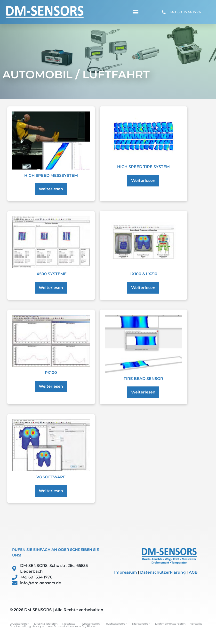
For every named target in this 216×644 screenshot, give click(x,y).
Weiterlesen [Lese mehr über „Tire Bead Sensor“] (143, 392)
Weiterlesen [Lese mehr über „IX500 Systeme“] (51, 288)
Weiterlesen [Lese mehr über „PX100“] (51, 386)
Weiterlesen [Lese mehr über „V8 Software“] (51, 491)
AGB (193, 572)
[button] (136, 12)
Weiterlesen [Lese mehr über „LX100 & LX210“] (143, 288)
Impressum (126, 572)
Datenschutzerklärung (163, 572)
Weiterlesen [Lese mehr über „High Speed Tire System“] (143, 181)
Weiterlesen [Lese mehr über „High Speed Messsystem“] (51, 189)
